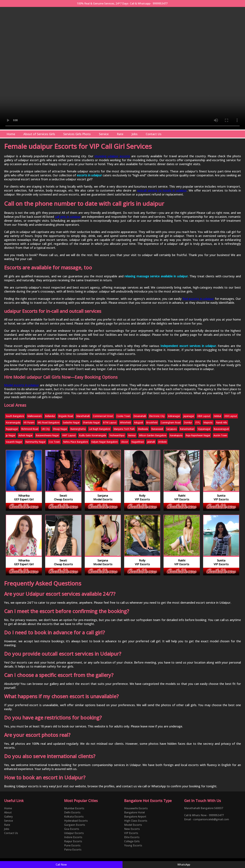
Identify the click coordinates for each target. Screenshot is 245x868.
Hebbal (217, 416)
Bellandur (50, 416)
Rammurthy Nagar (35, 442)
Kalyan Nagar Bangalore (105, 442)
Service (104, 134)
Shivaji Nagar (60, 429)
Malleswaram (35, 416)
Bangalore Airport (135, 817)
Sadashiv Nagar (71, 422)
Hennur (132, 435)
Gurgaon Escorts (75, 825)
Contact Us (154, 134)
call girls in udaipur (68, 217)
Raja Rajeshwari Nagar (198, 435)
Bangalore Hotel (134, 812)
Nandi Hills (222, 422)
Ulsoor (125, 442)
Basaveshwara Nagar (47, 435)
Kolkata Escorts (74, 817)
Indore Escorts (73, 837)
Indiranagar (174, 416)
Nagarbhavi (138, 442)
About (8, 812)
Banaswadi (157, 429)
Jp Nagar (10, 435)
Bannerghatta (78, 429)
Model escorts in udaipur (22, 385)
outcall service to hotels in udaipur (162, 190)
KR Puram (29, 422)
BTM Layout (110, 422)
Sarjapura (171, 429)
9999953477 (160, 3)
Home (11, 134)
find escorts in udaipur (198, 299)
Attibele (162, 442)
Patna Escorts (73, 850)
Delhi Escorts (72, 812)
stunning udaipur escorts (112, 156)
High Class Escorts (136, 821)
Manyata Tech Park (124, 429)
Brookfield (152, 422)
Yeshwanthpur (117, 435)
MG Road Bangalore (49, 422)
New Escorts (132, 829)
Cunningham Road (171, 422)
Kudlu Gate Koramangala (92, 435)
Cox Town (54, 442)
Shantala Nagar (91, 422)
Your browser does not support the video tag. (122, 68)
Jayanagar (189, 416)
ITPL (198, 422)
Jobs (135, 134)
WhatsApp (184, 865)
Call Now (61, 865)
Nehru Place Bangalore (76, 442)
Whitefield (125, 422)
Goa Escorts (72, 829)
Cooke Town (123, 416)
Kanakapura (176, 435)
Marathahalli (83, 416)
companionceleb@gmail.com (211, 819)
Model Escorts (133, 825)
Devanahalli (140, 416)
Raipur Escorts (73, 841)
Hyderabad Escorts (76, 821)
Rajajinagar (12, 429)
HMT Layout (69, 435)
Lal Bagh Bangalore (100, 429)
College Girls (132, 841)
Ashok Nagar (25, 435)
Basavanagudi (221, 429)
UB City (46, 429)
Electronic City (157, 416)
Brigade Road (66, 416)
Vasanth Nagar (14, 442)
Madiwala (143, 429)
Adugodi (138, 422)
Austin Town (220, 435)
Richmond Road (30, 429)
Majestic (208, 422)
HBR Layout (204, 416)
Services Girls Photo (77, 134)
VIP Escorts (131, 833)
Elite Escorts (132, 837)
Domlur (188, 422)
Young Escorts (133, 845)
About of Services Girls (39, 134)
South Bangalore (15, 416)
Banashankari (187, 429)
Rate (120, 134)
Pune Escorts (72, 845)
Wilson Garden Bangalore (153, 435)
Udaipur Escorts (74, 833)
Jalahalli (151, 442)
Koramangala (13, 422)
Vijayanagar (204, 429)
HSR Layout (231, 416)
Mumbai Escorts (74, 808)
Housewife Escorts (136, 808)
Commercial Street (103, 416)
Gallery (8, 817)
